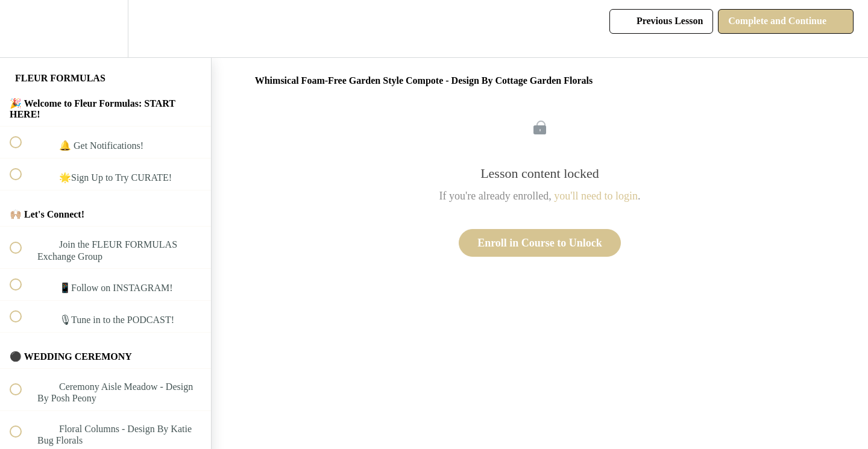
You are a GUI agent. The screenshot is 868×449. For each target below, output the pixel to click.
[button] (22, 29)
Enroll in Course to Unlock (540, 243)
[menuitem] (105, 29)
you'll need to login (596, 196)
